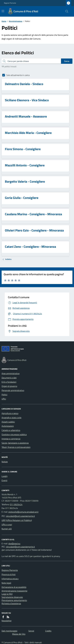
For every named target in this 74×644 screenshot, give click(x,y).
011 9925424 (16, 504)
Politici (4, 395)
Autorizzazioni (8, 426)
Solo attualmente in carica (18, 75)
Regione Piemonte (10, 3)
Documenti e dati (9, 378)
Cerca (67, 61)
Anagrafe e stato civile (11, 418)
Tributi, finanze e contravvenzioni (16, 447)
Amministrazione (16, 21)
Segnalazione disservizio (12, 597)
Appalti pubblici (8, 422)
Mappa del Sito (19, 634)
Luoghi (5, 476)
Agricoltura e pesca (10, 413)
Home (4, 21)
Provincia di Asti (9, 574)
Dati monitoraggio (9, 631)
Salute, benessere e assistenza (15, 443)
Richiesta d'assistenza (11, 603)
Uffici (4, 399)
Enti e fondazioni (9, 382)
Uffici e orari (7, 524)
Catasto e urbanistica (11, 430)
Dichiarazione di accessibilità (14, 587)
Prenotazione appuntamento (14, 600)
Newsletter (7, 621)
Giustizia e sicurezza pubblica (14, 434)
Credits (48, 631)
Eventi (4, 480)
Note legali (6, 583)
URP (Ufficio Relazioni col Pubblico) (17, 520)
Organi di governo (9, 386)
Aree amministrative (11, 373)
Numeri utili (7, 529)
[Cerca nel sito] (66, 11)
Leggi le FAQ (7, 594)
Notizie (5, 462)
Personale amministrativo (13, 390)
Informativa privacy (10, 579)
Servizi (31, 631)
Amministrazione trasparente (14, 591)
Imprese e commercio (11, 439)
